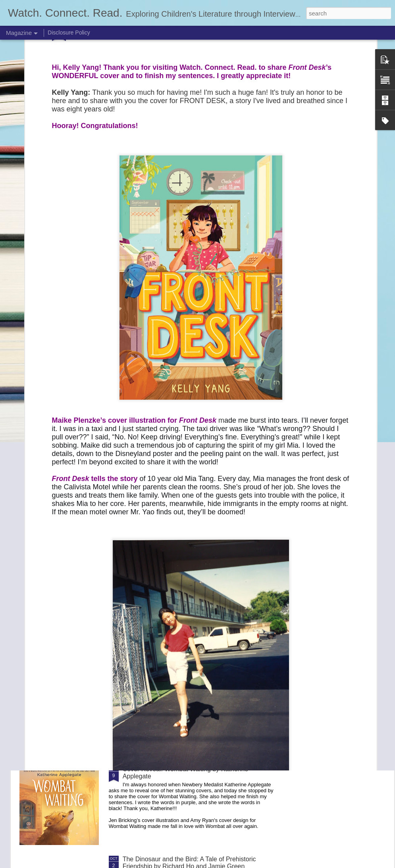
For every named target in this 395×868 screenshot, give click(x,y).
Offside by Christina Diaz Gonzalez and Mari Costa (194, 589)
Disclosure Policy (69, 33)
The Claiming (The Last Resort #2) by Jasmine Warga (198, 679)
